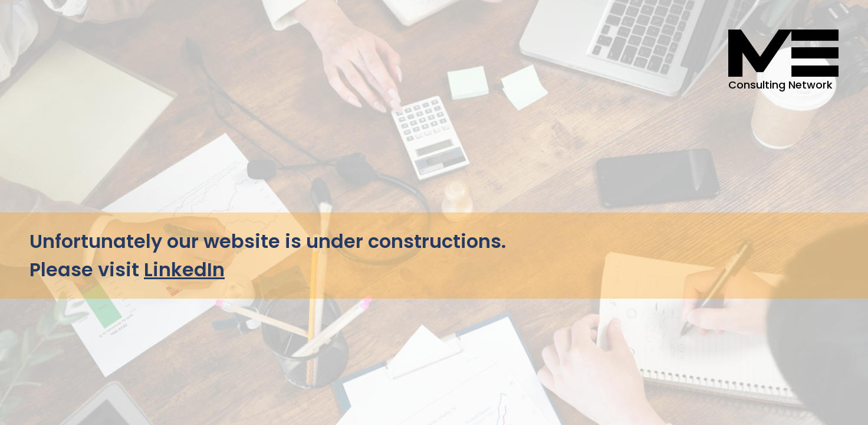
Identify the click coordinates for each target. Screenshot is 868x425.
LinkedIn (184, 269)
